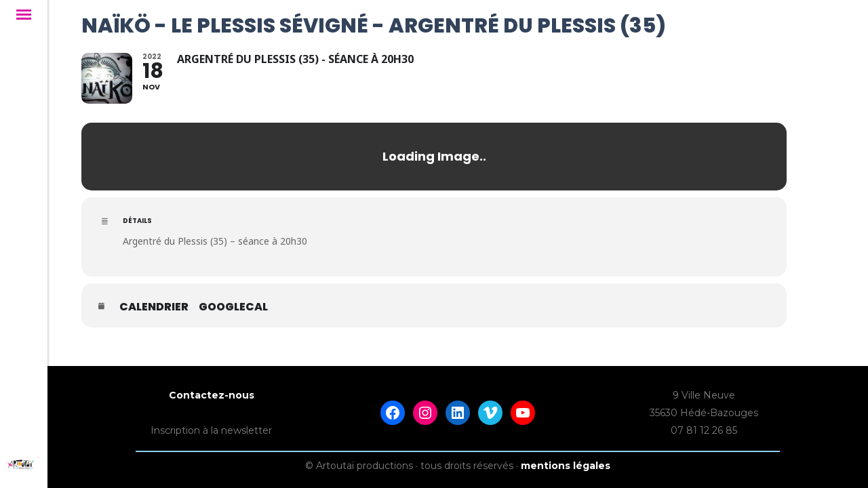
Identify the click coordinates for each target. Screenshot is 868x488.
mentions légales (566, 454)
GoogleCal (233, 307)
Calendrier (154, 307)
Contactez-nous (212, 384)
